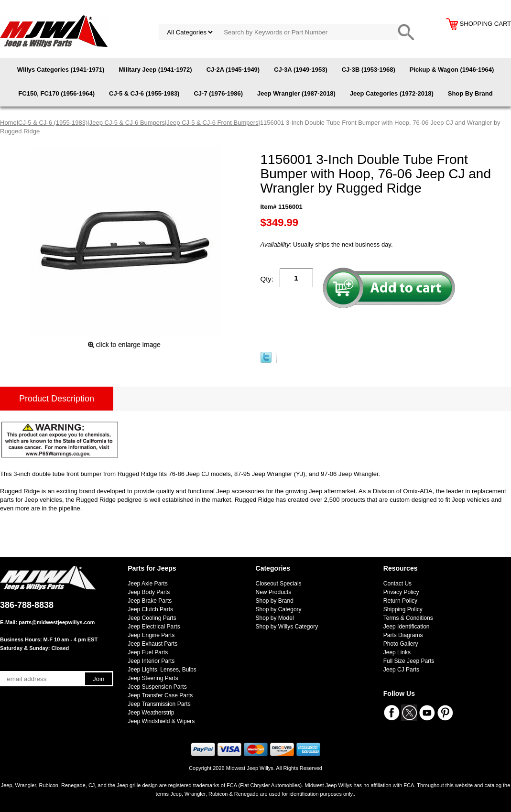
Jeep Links (397, 652)
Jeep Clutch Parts (150, 609)
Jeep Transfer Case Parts (160, 695)
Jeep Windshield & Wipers (161, 721)
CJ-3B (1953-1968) (369, 70)
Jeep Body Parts (149, 592)
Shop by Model (275, 618)
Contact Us (397, 584)
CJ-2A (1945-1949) (233, 70)
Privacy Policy (401, 592)
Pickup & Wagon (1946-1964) (452, 70)
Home (8, 123)
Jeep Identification (407, 627)
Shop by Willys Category (287, 627)
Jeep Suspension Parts (157, 687)
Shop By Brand (470, 93)
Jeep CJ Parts (401, 670)
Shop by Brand (275, 601)
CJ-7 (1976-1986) (218, 93)
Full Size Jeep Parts (409, 661)
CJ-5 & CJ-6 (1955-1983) (144, 93)
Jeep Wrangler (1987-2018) (296, 93)
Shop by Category (279, 609)
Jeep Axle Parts (147, 584)
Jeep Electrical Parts (154, 627)
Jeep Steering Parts (153, 678)
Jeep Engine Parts (151, 635)
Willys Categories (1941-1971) (61, 70)
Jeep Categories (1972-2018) (392, 93)
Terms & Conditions (408, 618)
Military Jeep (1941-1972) (155, 70)
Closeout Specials (279, 584)
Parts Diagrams (403, 635)
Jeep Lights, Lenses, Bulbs (162, 670)
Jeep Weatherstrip (151, 713)
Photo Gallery (401, 644)
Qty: (267, 279)
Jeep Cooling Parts (152, 618)
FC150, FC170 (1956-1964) (56, 93)
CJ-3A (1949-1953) (301, 70)
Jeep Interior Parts (151, 661)
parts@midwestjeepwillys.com (57, 622)
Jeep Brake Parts (150, 601)
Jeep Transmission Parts (159, 704)
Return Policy (400, 601)
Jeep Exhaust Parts (152, 644)
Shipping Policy (403, 609)
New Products (274, 592)
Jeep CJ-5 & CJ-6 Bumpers (127, 123)
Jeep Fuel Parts (148, 652)
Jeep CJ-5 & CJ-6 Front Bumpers (212, 123)
